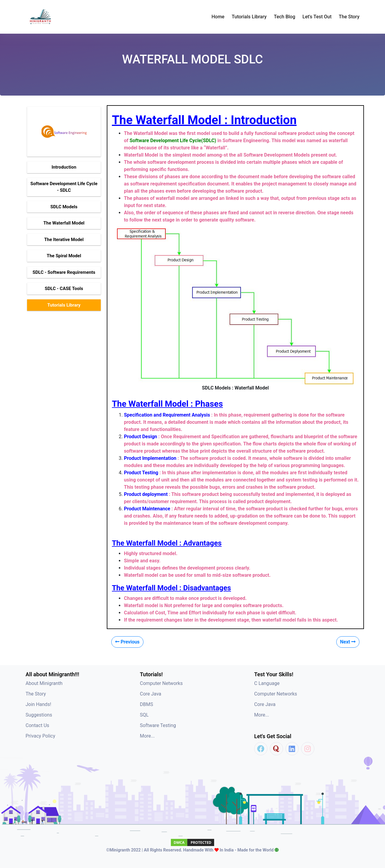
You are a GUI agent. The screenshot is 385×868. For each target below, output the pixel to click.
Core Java (151, 694)
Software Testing (158, 725)
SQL (144, 715)
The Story (349, 17)
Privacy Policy (40, 736)
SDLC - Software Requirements (64, 272)
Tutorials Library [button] (249, 17)
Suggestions (39, 715)
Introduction (64, 167)
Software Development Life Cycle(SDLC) (173, 141)
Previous (127, 642)
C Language (267, 683)
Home (218, 17)
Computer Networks (161, 683)
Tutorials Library (64, 305)
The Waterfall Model (64, 223)
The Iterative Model (64, 240)
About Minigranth (44, 683)
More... (147, 736)
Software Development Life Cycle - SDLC (64, 187)
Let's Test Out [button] (317, 17)
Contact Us (37, 725)
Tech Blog (284, 17)
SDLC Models (64, 207)
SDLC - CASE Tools (64, 289)
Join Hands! (38, 704)
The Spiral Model (64, 256)
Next (348, 642)
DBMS (146, 704)
